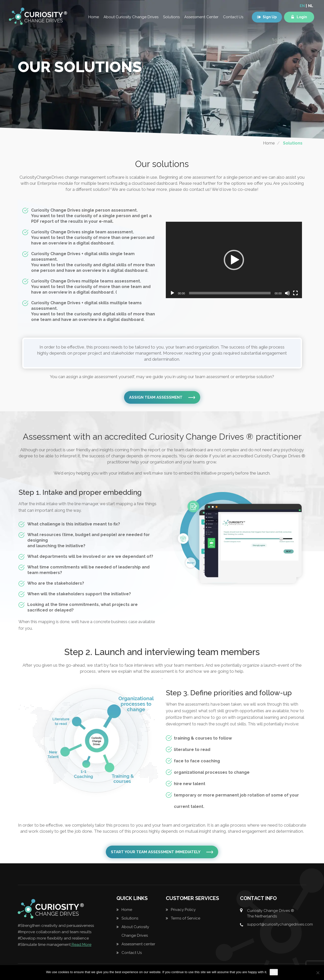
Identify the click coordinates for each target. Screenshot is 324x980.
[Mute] (287, 293)
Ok (274, 972)
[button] (234, 260)
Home (94, 17)
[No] (318, 973)
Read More (81, 945)
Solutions (171, 17)
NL (311, 6)
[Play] (172, 293)
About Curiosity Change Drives (131, 17)
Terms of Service (186, 918)
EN (302, 6)
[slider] (230, 293)
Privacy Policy (183, 910)
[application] (234, 260)
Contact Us (233, 17)
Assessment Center (201, 17)
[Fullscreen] (295, 293)
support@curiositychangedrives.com (280, 924)
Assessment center (138, 944)
